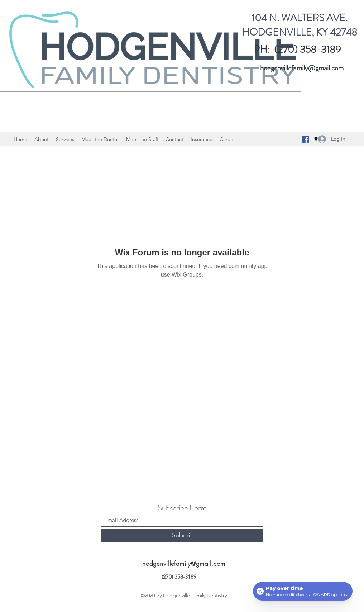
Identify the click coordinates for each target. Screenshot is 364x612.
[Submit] (182, 535)
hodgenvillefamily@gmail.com (302, 68)
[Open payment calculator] (303, 591)
